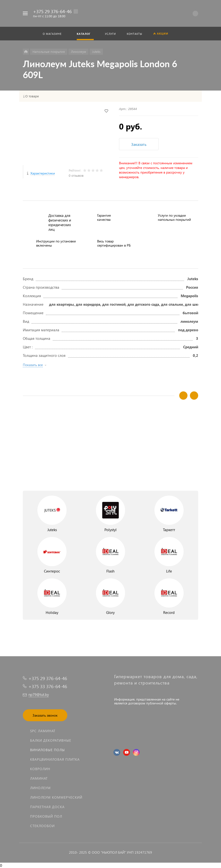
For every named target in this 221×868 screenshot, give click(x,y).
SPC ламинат (43, 731)
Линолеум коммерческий (56, 797)
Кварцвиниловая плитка (55, 759)
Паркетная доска (47, 807)
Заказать (139, 144)
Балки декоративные (51, 740)
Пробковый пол (46, 816)
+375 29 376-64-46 (52, 11)
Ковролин (40, 769)
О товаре (32, 96)
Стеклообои (42, 826)
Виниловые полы (47, 750)
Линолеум (40, 788)
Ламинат (39, 778)
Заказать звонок (45, 715)
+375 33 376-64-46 (48, 686)
